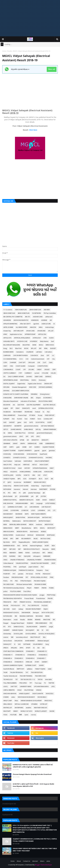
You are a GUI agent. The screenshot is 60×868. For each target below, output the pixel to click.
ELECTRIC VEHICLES (49, 405)
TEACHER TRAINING (26, 676)
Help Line (17, 465)
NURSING (12, 556)
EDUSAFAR (7, 405)
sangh (51, 627)
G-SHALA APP (48, 419)
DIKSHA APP (48, 384)
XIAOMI (52, 711)
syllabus (30, 669)
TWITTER (51, 683)
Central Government (38, 359)
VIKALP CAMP (8, 701)
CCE (27, 359)
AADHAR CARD (38, 317)
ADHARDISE (7, 320)
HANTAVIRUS (28, 461)
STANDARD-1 (30, 651)
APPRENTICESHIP (30, 334)
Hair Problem (8, 461)
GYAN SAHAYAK (32, 454)
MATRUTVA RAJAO (45, 521)
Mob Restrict (34, 532)
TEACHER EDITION (37, 672)
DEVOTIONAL (25, 380)
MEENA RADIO (8, 528)
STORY (37, 662)
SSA (38, 648)
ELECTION (21, 405)
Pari (42, 567)
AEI (51, 320)
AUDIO (51, 338)
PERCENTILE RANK (17, 577)
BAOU (41, 345)
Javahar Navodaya (34, 493)
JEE (44, 493)
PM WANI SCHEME (40, 584)
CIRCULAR (31, 362)
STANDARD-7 (41, 658)
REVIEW (30, 620)
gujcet (44, 451)
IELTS (40, 479)
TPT (31, 683)
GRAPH (23, 443)
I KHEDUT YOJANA (9, 479)
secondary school (22, 637)
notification (36, 553)
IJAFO (9, 482)
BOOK (26, 348)
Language (39, 503)
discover (35, 861)
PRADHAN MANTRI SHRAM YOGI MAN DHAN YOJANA (20, 595)
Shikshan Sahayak (43, 641)
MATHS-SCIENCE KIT (30, 521)
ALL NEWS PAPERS (21, 327)
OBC (20, 556)
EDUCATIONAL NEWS (45, 401)
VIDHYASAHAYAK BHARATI (26, 697)
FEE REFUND (29, 412)
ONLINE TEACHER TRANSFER (40, 563)
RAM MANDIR (26, 613)
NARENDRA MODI (9, 546)
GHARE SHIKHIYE (16, 429)
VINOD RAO (48, 701)
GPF (27, 436)
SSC (44, 648)
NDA (53, 546)
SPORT (28, 648)
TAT (27, 672)
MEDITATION (49, 524)
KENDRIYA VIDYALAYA (26, 500)
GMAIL (10, 433)
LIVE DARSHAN (34, 507)
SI (15, 644)
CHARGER (13, 362)
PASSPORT (7, 574)
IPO (9, 493)
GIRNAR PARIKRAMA (50, 429)
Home (4, 51)
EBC (32, 398)
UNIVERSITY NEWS (26, 687)
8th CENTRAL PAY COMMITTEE (13, 317)
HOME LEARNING (25, 472)
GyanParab (43, 454)
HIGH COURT (44, 465)
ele (14, 405)
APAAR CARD (30, 331)
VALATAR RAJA (29, 690)
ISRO (15, 493)
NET (20, 549)
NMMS (21, 553)
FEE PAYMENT (18, 412)
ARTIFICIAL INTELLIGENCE (22, 338)
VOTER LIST (44, 704)
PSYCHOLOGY (15, 605)
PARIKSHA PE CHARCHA (26, 570)
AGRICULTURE (46, 324)
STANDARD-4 (8, 658)
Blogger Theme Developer (43, 865)
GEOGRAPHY (7, 426)
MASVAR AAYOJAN (34, 517)
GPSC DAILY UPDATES (10, 440)
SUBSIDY (45, 662)
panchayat (23, 567)
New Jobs (46, 549)
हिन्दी (20, 715)
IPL (4, 493)
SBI (38, 630)
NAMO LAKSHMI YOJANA (40, 542)
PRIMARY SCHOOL (25, 602)
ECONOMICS (47, 398)
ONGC (5, 560)
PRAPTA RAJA (51, 595)
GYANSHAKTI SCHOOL (36, 458)
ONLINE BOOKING (50, 560)
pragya (42, 595)
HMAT (52, 468)
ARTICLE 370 (7, 338)
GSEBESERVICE (50, 443)
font (26, 419)
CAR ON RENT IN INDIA (20, 355)
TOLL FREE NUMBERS (10, 683)
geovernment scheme (31, 426)
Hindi (20, 468)
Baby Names (44, 341)
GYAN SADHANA (19, 454)
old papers (37, 556)
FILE (48, 412)
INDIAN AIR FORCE (40, 482)
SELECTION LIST (35, 637)
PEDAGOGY (47, 574)
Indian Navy (35, 486)
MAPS (27, 514)
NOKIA (28, 553)
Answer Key (7, 331)
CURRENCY (28, 373)
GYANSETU (7, 458)
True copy (38, 683)
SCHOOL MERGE (31, 634)
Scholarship (7, 634)
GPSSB (22, 440)
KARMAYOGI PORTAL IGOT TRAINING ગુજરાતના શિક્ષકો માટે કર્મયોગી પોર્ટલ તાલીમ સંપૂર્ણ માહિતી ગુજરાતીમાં (33, 766)
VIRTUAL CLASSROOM (22, 704)
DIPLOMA (6, 387)
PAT (14, 574)
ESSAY (18, 408)
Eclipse (38, 398)
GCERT (50, 422)
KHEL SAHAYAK (8, 503)
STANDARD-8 (8, 662)
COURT (18, 370)
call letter (39, 352)
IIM (52, 479)
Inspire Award (46, 486)
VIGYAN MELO (42, 697)
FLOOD (20, 419)
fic (43, 412)
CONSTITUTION (43, 366)
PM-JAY (29, 588)
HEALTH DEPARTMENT (42, 461)
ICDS (25, 479)
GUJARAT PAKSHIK (48, 447)
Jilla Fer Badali (8, 496)
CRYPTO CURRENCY (10, 373)
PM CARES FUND (9, 584)
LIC (26, 507)
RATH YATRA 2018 (48, 613)
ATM (45, 338)
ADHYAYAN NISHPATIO (21, 320)
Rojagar (6, 623)
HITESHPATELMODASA (40, 468)
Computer (31, 366)
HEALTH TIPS (7, 465)
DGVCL (34, 380)
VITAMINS (34, 704)
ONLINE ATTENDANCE (17, 560)
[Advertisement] (30, 18)
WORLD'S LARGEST (41, 711)
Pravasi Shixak (29, 598)
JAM (24, 493)
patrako (21, 574)
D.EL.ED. (53, 373)
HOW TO (27, 475)
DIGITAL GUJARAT (9, 384)
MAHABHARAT (8, 514)
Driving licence (45, 394)
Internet (25, 489)
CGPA (5, 362)
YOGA (5, 715)
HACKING (49, 458)
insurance (17, 489)
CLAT (45, 362)
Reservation (7, 620)
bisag (5, 348)
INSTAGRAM (7, 489)
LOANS (6, 510)
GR (28, 440)
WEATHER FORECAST (41, 708)
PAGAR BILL (7, 567)
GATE (31, 422)
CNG (11, 366)
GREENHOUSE (32, 443)
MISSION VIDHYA (22, 532)
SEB (12, 637)
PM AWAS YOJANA (40, 581)
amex (48, 861)
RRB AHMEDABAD (41, 623)
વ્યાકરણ (33, 715)
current (37, 373)
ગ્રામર (26, 715)
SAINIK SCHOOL (19, 627)
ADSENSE (44, 320)
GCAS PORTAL (40, 422)
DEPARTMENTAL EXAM (10, 380)
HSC (39, 475)
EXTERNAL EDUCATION (46, 408)
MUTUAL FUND (45, 539)
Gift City (38, 429)
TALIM (5, 672)
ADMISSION (35, 320)
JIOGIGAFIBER (24, 496)
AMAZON (33, 327)
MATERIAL (7, 521)
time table (48, 679)
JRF (37, 496)
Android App (50, 327)
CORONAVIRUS (8, 370)
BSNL (46, 348)
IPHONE (53, 489)
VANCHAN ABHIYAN (10, 694)
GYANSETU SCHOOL (20, 458)
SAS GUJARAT (30, 630)
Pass (47, 570)
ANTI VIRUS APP (19, 331)
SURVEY (41, 665)
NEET (5, 549)
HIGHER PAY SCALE (9, 468)
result (16, 620)
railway (21, 609)
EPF (12, 408)
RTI (4, 627)
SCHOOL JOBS (18, 634)
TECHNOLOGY (8, 679)
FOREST (33, 419)
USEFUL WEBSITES (9, 690)
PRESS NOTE (7, 602)
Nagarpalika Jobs (24, 542)
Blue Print (18, 348)
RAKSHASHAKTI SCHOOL (11, 613)
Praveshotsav (41, 598)
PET (27, 577)
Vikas (16, 701)
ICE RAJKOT (33, 479)
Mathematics (17, 521)
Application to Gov (16, 334)
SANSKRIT (6, 630)
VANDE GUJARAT (24, 694)
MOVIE (5, 539)
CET (48, 359)
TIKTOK (40, 679)
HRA (34, 475)
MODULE (30, 535)
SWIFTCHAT (20, 669)
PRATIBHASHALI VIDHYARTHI (13, 598)
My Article (7, 542)
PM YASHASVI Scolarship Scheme (14, 588)
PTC (24, 605)
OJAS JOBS (27, 556)
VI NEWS (6, 697)
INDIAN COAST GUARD (21, 486)
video (13, 697)
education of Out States (28, 401)
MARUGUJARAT (8, 517)
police (5, 591)
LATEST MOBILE (50, 503)
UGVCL (6, 687)
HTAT (45, 475)
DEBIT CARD (39, 377)
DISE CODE (33, 387)
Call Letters (48, 352)
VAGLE (19, 690)
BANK (34, 345)
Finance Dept (22, 415)
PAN (15, 567)
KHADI (45, 500)
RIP (54, 620)
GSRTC (12, 447)
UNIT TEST (14, 687)
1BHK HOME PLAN (21, 310)
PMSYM (44, 588)
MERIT (17, 528)
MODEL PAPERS (8, 535)
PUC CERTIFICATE (33, 605)
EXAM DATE (26, 408)
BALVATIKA (26, 345)
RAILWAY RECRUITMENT (33, 609)
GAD (5, 422)
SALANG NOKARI (32, 627)
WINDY (16, 711)
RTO (10, 627)
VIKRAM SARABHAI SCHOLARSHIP (31, 701)
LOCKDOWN (15, 510)
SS (34, 648)
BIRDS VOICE (50, 345)
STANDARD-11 (8, 655)
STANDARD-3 (43, 655)
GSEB (41, 443)
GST (30, 447)
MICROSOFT (51, 528)
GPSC (38, 436)
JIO (16, 496)
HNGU (5, 472)
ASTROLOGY (37, 338)
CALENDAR (30, 352)
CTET (20, 373)
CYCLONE (45, 373)
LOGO (33, 510)
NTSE (5, 556)
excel (34, 408)
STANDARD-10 (42, 651)
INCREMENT (28, 482)
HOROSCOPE (48, 472)
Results (10, 51)
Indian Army (7, 486)
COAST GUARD (21, 366)
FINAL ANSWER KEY (9, 415)
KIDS (32, 503)
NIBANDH (13, 553)
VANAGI (39, 690)
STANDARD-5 (19, 658)
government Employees (44, 433)
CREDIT (39, 370)
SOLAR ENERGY (38, 644)
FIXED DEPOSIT (50, 415)
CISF (39, 362)
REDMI (47, 616)
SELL (44, 637)
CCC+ (21, 359)
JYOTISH (43, 496)
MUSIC (36, 539)
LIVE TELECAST (46, 507)
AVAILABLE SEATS (9, 341)
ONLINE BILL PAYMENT (34, 560)
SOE (19, 644)
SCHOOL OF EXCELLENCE (46, 634)
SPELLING (14, 648)
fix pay (40, 415)
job (32, 496)
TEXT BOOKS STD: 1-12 (28, 679)
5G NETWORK (37, 313)
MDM (5, 524)
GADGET (12, 422)
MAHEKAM (19, 514)
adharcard (49, 317)
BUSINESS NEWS (8, 352)
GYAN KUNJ (7, 454)
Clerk (51, 362)
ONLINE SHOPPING (22, 563)
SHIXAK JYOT (7, 644)
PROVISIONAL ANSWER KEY (42, 602)
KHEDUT (52, 500)
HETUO (35, 465)
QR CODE (6, 609)
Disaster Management (19, 387)
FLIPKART (6, 419)
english (6, 408)
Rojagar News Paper (18, 623)
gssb (18, 447)
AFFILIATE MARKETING (10, 324)
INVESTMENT (43, 489)
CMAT (5, 366)
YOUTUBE (13, 715)
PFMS (52, 577)
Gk (4, 433)
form (39, 419)
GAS (25, 422)
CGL (53, 359)
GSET (5, 447)
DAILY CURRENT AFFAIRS (16, 377)
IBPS (19, 479)
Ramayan (36, 613)
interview (34, 489)
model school (20, 535)
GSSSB (24, 447)
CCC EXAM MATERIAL (10, 359)
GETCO (6, 429)
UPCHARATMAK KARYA (41, 687)
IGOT (47, 479)
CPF (24, 370)
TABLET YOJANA (40, 669)
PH (11, 581)
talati (50, 669)
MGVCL (42, 528)
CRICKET (47, 370)
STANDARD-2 (32, 655)
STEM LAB (29, 662)
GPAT (21, 436)
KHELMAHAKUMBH (22, 503)
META (36, 528)
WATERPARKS (19, 708)
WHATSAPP (7, 711)
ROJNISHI (30, 623)
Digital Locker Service (35, 384)
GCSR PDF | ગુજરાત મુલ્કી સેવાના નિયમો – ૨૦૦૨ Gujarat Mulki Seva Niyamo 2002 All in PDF (33, 785)
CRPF (54, 370)
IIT (4, 482)
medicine (39, 524)
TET (17, 679)
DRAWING (34, 394)
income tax (17, 482)
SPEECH (6, 648)
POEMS (51, 588)
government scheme (10, 436)
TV (45, 683)
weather (29, 708)
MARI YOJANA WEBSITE (38, 514)
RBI (16, 616)
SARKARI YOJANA (18, 630)
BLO (11, 348)
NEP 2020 (12, 549)
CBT (48, 355)
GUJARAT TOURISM (9, 451)
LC (4, 507)
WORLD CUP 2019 (26, 711)
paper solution (33, 567)
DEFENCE (48, 377)
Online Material (8, 563)
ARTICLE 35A (42, 334)
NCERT (47, 546)
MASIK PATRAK (20, 517)
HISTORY (27, 468)
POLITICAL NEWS (15, 591)
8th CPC (28, 317)
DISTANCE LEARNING (45, 387)
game (19, 422)
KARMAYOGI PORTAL (10, 500)
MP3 (12, 539)
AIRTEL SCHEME (8, 327)
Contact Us (27, 861)
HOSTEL (18, 475)
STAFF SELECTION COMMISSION (13, 651)
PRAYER (50, 598)
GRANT (15, 443)
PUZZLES (45, 605)
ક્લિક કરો (52, 69)
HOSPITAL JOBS (8, 475)
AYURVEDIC (34, 341)
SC (43, 630)
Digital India (21, 384)
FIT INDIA (32, 415)
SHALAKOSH (18, 641)
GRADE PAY (35, 440)
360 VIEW (47, 310)
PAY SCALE (29, 574)
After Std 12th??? (25, 324)
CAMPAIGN (7, 355)
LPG (49, 510)
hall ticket (18, 461)
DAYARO (29, 377)
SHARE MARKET (30, 641)
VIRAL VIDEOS (8, 704)
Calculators (20, 352)
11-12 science (8, 310)
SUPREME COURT (31, 665)
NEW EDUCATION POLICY (32, 549)
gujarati (37, 451)
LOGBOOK (25, 510)
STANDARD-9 (19, 662)
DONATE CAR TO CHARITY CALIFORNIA (16, 394)
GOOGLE (31, 433)
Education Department (11, 401)
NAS (19, 546)
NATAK (25, 546)
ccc (53, 355)
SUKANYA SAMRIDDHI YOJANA (13, 665)
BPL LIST (34, 348)
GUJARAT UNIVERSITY (25, 451)
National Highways (36, 546)
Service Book (8, 641)
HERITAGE (26, 465)
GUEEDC (37, 447)
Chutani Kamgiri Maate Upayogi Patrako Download (32, 774)
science (6, 637)
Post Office (27, 591)
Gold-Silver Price (20, 433)
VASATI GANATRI (38, 694)
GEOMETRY (18, 426)
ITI (20, 493)
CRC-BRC (31, 370)
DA (4, 377)
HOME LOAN (37, 472)
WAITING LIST (8, 708)
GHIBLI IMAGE (28, 429)
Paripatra (40, 570)
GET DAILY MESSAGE (47, 426)
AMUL (41, 327)
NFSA (5, 553)
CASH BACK (34, 355)
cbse (42, 355)
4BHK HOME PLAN (24, 313)
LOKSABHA (41, 510)
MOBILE (43, 532)
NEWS (53, 549)
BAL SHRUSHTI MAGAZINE (12, 345)
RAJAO (46, 609)
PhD (16, 581)
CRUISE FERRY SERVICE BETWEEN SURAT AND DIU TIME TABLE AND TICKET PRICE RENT (35, 850)
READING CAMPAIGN (26, 616)
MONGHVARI (40, 535)
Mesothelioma (26, 528)
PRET (15, 602)
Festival (38, 412)
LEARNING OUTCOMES (15, 507)
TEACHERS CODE (40, 676)
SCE (47, 630)
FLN (13, 419)
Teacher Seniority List (10, 676)
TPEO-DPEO (23, 683)
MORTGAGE (51, 535)
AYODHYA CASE (22, 341)
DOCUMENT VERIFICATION (21, 391)
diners (42, 861)
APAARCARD (41, 331)
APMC (5, 334)
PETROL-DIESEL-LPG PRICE (39, 577)
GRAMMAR (7, 443)
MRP (17, 539)
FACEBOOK (7, 412)
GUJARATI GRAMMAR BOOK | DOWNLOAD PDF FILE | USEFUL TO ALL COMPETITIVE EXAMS (35, 840)
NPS (44, 553)
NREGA (50, 553)
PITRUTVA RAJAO (26, 581)
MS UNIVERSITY (26, 539)
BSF (40, 348)
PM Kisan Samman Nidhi (24, 584)
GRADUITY (45, 440)
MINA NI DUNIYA (9, 532)
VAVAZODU (50, 694)
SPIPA (21, 648)
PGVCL (6, 581)
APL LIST (51, 331)
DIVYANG (6, 391)
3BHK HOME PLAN (9, 313)
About (19, 861)
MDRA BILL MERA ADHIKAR (18, 524)
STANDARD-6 (30, 658)
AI (54, 324)
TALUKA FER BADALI (16, 672)
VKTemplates (20, 865)
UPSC (53, 687)
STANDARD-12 (20, 655)
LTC (54, 510)
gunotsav (52, 451)
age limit (36, 324)
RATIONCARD (8, 616)
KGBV (38, 500)
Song (47, 644)
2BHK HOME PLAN (35, 310)
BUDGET (53, 348)
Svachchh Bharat (9, 669)
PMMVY (37, 588)
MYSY (14, 542)
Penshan (6, 577)
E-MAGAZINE (7, 398)
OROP (53, 563)
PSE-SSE (6, 605)
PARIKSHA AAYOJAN (10, 570)
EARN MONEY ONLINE (21, 398)
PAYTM (38, 574)
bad (52, 341)
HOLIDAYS (14, 472)
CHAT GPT (22, 362)
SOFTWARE (27, 644)
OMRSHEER (47, 556)
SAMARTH (43, 627)
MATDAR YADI (47, 517)
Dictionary (42, 380)
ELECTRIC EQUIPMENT (34, 405)
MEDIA (31, 524)
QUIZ (14, 609)
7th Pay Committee (50, 313)
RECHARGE (39, 616)
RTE (51, 623)
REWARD (38, 620)
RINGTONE (47, 620)
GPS (32, 436)
